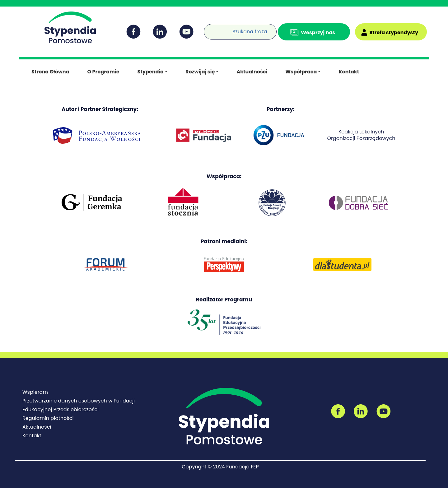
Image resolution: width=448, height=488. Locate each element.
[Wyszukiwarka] (205, 28)
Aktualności (252, 72)
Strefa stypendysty (394, 33)
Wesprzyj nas (318, 33)
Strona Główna (50, 72)
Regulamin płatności (48, 418)
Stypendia (151, 72)
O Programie (103, 72)
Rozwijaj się (200, 72)
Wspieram (35, 392)
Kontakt (349, 72)
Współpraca (301, 72)
